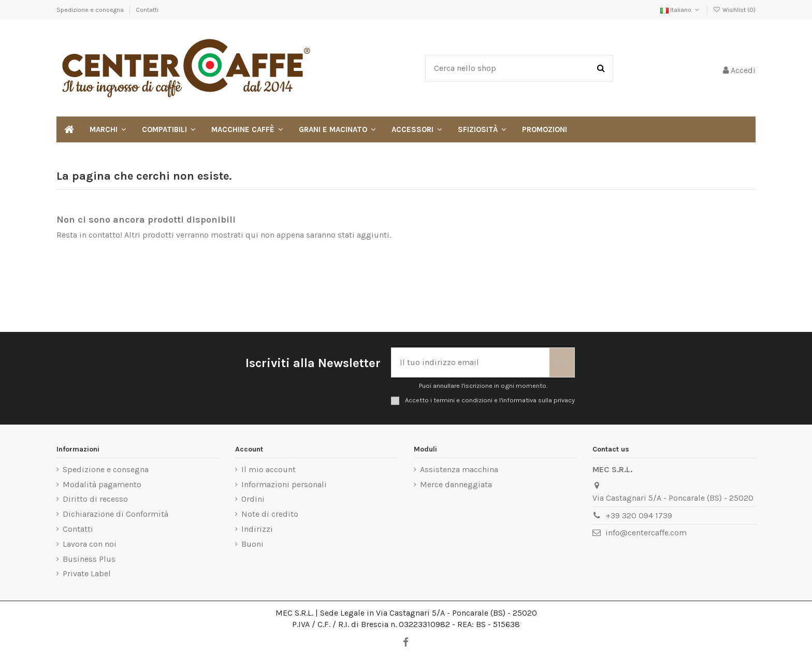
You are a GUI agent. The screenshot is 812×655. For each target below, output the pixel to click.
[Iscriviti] (562, 362)
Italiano (680, 10)
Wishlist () (734, 10)
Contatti (147, 10)
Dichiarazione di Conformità (115, 514)
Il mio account (269, 469)
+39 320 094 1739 (639, 515)
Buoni (252, 544)
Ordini (253, 499)
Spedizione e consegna (91, 10)
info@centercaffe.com (646, 533)
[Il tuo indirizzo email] (470, 362)
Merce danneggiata (456, 484)
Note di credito (270, 514)
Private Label (87, 573)
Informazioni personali (284, 484)
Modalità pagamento (102, 484)
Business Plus (89, 559)
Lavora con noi (90, 544)
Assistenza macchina (459, 469)
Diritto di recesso (95, 499)
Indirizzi (257, 529)
